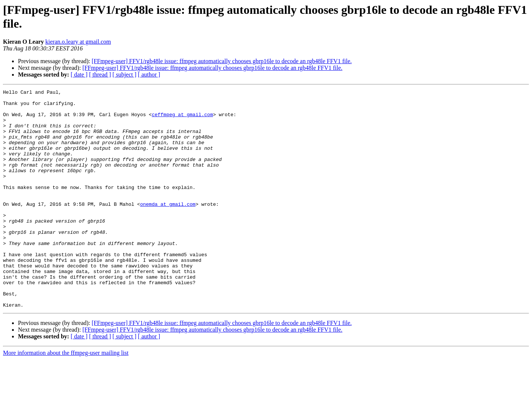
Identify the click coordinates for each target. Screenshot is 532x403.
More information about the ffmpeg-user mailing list (66, 396)
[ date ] (79, 75)
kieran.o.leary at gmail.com (78, 42)
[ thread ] (100, 75)
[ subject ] (124, 75)
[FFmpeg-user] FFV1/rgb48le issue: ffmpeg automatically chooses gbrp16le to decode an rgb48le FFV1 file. (222, 61)
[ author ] (149, 75)
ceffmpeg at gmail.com (182, 120)
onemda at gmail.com (168, 227)
